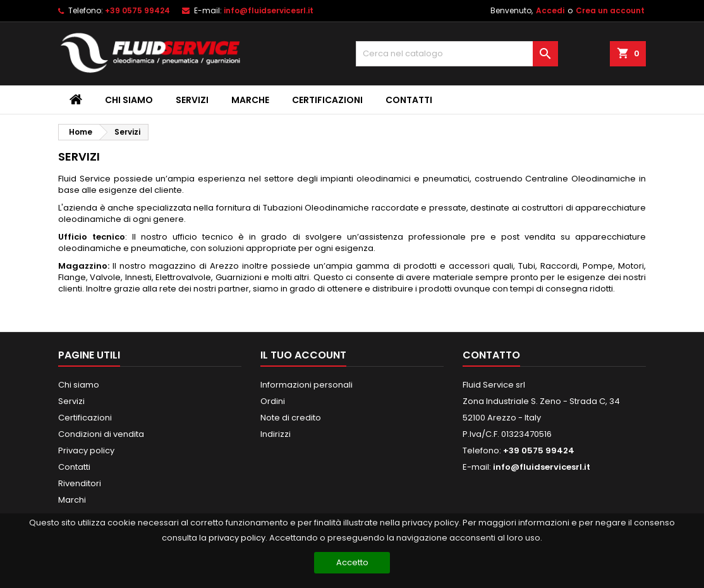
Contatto (491, 355)
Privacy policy (86, 450)
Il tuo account (303, 355)
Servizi (192, 100)
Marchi (72, 500)
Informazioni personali (306, 385)
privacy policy (237, 538)
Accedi (550, 10)
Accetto (352, 562)
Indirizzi (276, 434)
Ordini (273, 401)
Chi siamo (129, 100)
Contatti (409, 100)
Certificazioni (327, 100)
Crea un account (610, 10)
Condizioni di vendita (101, 434)
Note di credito (291, 418)
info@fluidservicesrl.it (269, 10)
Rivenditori (80, 483)
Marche (250, 100)
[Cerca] (457, 54)
